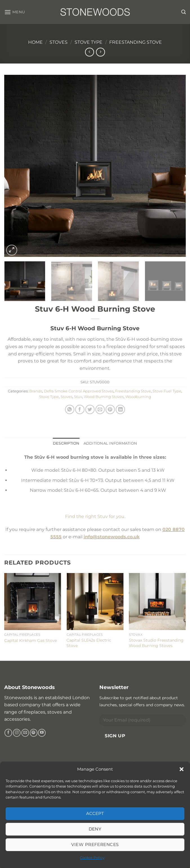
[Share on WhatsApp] (70, 409)
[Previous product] (100, 52)
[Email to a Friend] (100, 409)
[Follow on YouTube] (42, 733)
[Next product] (89, 52)
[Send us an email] (25, 733)
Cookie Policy (92, 858)
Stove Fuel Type (167, 391)
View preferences (95, 844)
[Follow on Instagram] (17, 733)
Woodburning (138, 397)
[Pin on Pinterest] (110, 409)
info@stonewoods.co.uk (112, 537)
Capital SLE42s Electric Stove (89, 643)
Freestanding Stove (136, 42)
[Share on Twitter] (90, 409)
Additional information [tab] (110, 443)
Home (35, 42)
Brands (36, 391)
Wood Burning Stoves (104, 397)
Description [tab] (66, 443)
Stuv (78, 397)
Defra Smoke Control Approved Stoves (79, 391)
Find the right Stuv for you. (95, 516)
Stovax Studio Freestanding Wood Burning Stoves (156, 643)
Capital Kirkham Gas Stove (31, 640)
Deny (95, 829)
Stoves (59, 42)
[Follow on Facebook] (8, 733)
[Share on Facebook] (80, 409)
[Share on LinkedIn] (120, 409)
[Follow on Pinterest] (34, 733)
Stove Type (89, 42)
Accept (95, 813)
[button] (182, 769)
